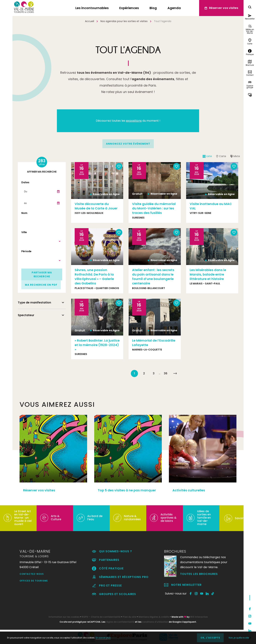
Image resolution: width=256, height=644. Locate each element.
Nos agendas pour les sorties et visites (124, 21)
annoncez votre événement (128, 144)
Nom (24, 213)
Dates (25, 182)
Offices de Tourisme (34, 581)
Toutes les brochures (199, 574)
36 (166, 373)
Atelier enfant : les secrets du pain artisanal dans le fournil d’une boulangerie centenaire (153, 277)
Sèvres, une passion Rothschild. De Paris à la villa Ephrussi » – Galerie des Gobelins (94, 277)
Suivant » (175, 373)
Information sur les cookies (64, 617)
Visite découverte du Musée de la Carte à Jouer (96, 206)
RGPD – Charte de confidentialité (101, 617)
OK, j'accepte (210, 638)
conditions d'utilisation (155, 622)
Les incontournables (92, 8)
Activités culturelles (189, 490)
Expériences (129, 8)
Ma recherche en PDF (41, 285)
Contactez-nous (32, 574)
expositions (134, 121)
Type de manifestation (34, 302)
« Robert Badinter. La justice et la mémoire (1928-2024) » (97, 345)
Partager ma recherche (42, 274)
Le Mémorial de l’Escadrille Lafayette (154, 343)
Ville (24, 232)
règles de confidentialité (120, 622)
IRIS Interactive (199, 617)
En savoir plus (103, 638)
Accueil (90, 21)
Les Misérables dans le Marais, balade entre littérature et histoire (208, 274)
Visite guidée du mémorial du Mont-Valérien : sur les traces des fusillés (154, 208)
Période (26, 251)
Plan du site (129, 617)
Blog (153, 8)
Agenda (174, 8)
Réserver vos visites (39, 490)
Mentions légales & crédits (154, 617)
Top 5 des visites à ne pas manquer (127, 490)
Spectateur (26, 315)
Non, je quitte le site (239, 638)
